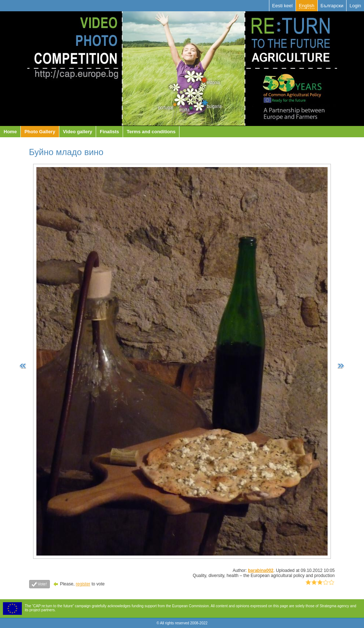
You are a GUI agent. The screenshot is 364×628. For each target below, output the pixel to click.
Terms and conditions (151, 132)
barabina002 (261, 570)
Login (355, 6)
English (307, 6)
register (83, 584)
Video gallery (78, 132)
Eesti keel (282, 6)
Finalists (109, 132)
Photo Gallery (40, 132)
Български (332, 6)
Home (10, 132)
